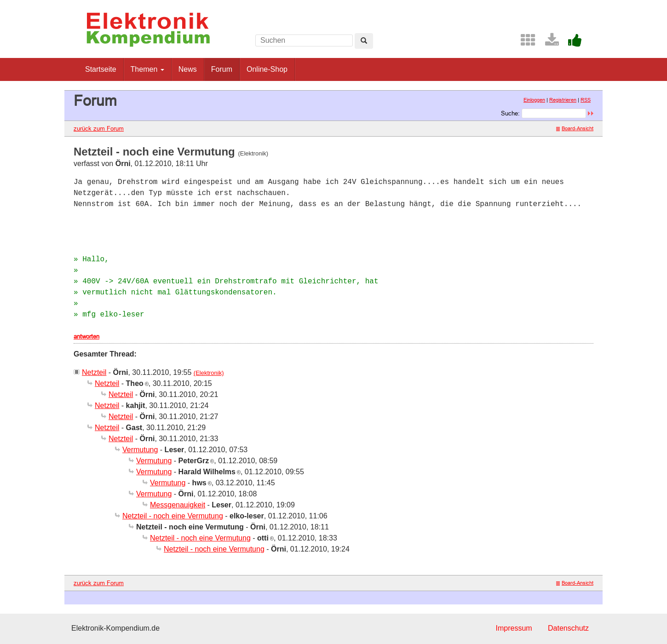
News (188, 69)
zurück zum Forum (99, 128)
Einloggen (534, 100)
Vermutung (140, 450)
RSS (586, 100)
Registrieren (563, 100)
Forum (222, 69)
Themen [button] (147, 69)
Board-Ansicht (575, 128)
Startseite (101, 69)
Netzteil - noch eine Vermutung (173, 516)
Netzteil (94, 372)
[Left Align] (364, 41)
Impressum (514, 628)
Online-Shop (267, 69)
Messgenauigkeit (178, 505)
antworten (86, 336)
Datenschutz (568, 628)
